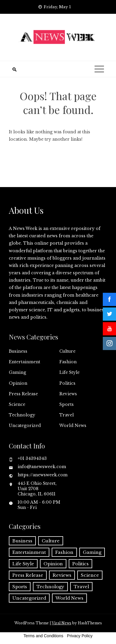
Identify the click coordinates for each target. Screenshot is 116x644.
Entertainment (25, 362)
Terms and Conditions (43, 636)
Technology (22, 415)
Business (18, 351)
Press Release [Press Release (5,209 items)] (28, 575)
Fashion (68, 362)
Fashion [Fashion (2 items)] (64, 552)
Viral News (62, 623)
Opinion (18, 383)
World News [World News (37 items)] (69, 598)
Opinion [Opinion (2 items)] (53, 564)
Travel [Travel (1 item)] (81, 587)
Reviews (68, 394)
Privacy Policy (80, 636)
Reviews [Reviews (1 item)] (62, 575)
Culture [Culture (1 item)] (51, 541)
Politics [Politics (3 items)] (80, 564)
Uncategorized (25, 426)
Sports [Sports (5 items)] (20, 587)
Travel (67, 415)
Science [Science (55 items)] (90, 575)
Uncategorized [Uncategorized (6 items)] (29, 598)
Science (17, 404)
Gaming (17, 372)
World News (73, 426)
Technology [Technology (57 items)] (50, 587)
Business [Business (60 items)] (22, 541)
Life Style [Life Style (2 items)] (23, 564)
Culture (67, 351)
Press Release (23, 394)
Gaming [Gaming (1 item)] (92, 552)
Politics (67, 383)
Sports (67, 404)
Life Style (69, 372)
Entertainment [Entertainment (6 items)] (29, 552)
